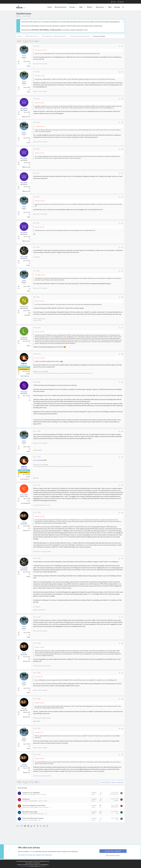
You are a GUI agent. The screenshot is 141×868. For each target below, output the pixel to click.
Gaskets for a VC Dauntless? (31, 793)
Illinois (29, 346)
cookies (31, 851)
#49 (122, 729)
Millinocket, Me (26, 117)
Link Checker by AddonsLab (33, 863)
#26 (122, 46)
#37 (122, 328)
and (40, 610)
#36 (122, 297)
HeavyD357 (26, 820)
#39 (122, 382)
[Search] (123, 7)
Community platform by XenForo (33, 861)
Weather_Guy (26, 814)
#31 (122, 173)
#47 (122, 673)
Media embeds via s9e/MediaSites (39, 865)
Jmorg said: (38, 677)
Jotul (39, 820)
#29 (122, 123)
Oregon (28, 265)
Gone (19, 16)
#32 (122, 197)
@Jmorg (36, 460)
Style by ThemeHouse (24, 865)
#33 (122, 223)
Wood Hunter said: (40, 50)
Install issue (26, 799)
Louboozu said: (39, 358)
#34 (122, 247)
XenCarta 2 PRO (25, 866)
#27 (122, 72)
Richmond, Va (27, 530)
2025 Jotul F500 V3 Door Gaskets (33, 818)
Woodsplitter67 (114, 794)
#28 (122, 99)
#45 (122, 617)
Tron (117, 813)
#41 (122, 457)
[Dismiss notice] (122, 22)
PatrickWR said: (39, 275)
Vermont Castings (41, 794)
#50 (122, 755)
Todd (117, 820)
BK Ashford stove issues (30, 812)
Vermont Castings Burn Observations (34, 805)
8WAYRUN (43, 866)
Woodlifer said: (39, 76)
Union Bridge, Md (26, 503)
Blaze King (41, 814)
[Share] (119, 46)
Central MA (27, 315)
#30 (122, 149)
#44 (122, 559)
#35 (122, 271)
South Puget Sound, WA (27, 376)
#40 (122, 431)
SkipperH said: (38, 103)
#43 (122, 513)
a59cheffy (25, 794)
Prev (20, 41)
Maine (29, 66)
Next (36, 41)
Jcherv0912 (26, 801)
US (30, 400)
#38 (122, 354)
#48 (122, 699)
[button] (77, 7)
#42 (122, 485)
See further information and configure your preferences (35, 855)
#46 (122, 643)
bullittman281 (26, 807)
